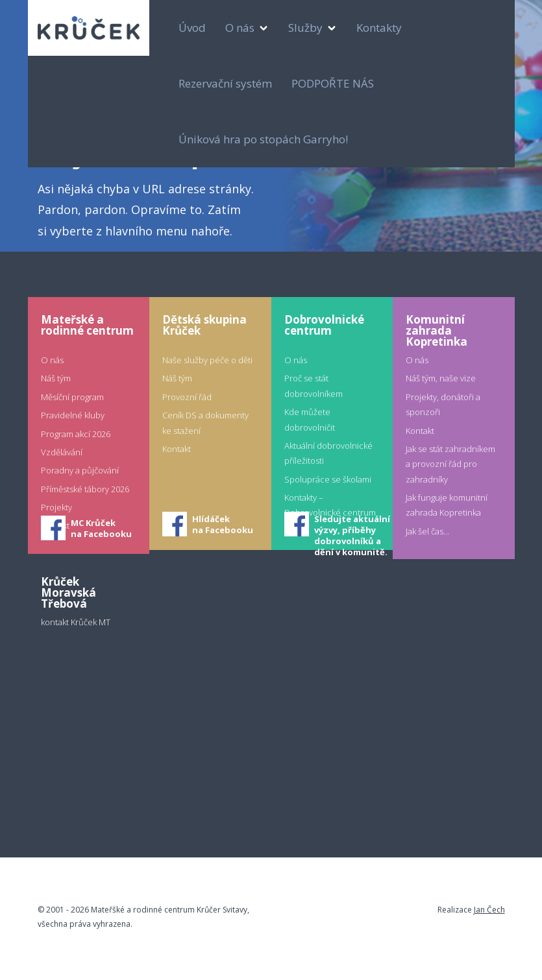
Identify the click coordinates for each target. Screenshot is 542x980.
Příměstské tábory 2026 (85, 489)
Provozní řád (187, 397)
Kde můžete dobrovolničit (310, 419)
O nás (52, 360)
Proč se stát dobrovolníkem (314, 386)
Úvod (192, 28)
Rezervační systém (225, 83)
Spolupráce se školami (328, 479)
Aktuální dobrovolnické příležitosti (328, 453)
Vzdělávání (62, 452)
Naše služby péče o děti (207, 360)
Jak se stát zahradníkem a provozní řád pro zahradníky (450, 464)
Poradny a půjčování (80, 470)
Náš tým (56, 378)
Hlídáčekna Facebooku (223, 524)
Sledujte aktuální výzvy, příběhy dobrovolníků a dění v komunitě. (352, 525)
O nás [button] (241, 28)
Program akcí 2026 (76, 434)
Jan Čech (489, 910)
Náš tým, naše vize (441, 378)
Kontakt (177, 449)
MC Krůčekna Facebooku (101, 528)
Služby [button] (307, 28)
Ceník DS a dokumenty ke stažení (205, 423)
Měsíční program (72, 397)
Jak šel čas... (427, 531)
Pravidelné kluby (73, 415)
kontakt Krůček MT (76, 622)
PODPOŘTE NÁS (333, 83)
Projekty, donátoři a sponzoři (443, 404)
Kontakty (379, 28)
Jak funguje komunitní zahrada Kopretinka (447, 505)
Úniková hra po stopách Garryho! (263, 139)
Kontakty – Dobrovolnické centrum (330, 505)
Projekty (56, 507)
